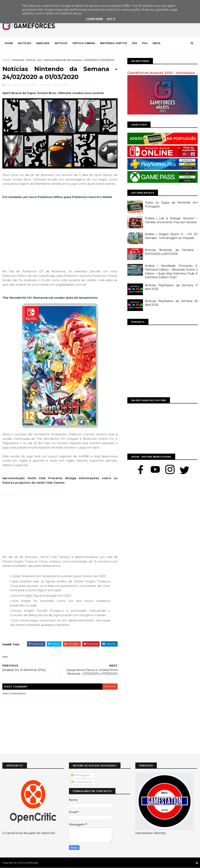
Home (9, 43)
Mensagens (81, 775)
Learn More (95, 19)
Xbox (156, 43)
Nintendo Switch (113, 43)
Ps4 (145, 43)
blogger (110, 686)
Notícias (25, 43)
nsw (40, 60)
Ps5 (134, 43)
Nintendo (18, 60)
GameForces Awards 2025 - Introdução (161, 73)
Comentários (82, 782)
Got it (111, 19)
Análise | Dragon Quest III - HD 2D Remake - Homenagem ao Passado (171, 236)
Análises (43, 43)
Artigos (61, 43)
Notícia (31, 60)
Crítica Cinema (84, 43)
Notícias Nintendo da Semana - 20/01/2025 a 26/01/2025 (171, 252)
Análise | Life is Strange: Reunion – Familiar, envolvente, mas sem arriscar (171, 220)
